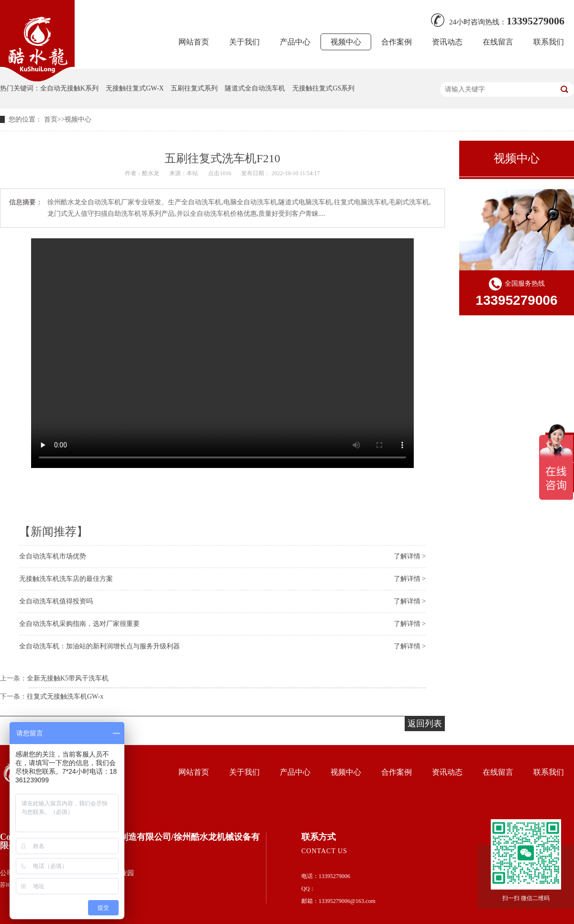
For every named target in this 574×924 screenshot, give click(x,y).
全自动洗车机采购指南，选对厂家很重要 (79, 624)
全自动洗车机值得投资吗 (56, 601)
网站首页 (194, 42)
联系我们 (549, 42)
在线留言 (498, 42)
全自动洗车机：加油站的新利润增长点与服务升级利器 (99, 646)
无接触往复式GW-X (135, 88)
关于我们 (244, 42)
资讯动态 (447, 42)
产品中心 (295, 42)
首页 (51, 119)
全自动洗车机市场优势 (53, 556)
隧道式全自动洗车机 (255, 88)
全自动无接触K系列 (69, 88)
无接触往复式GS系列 (323, 88)
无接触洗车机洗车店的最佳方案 (66, 579)
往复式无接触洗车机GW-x (65, 696)
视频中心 (346, 42)
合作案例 (397, 42)
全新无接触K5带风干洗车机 (68, 678)
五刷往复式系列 (194, 88)
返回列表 (425, 724)
